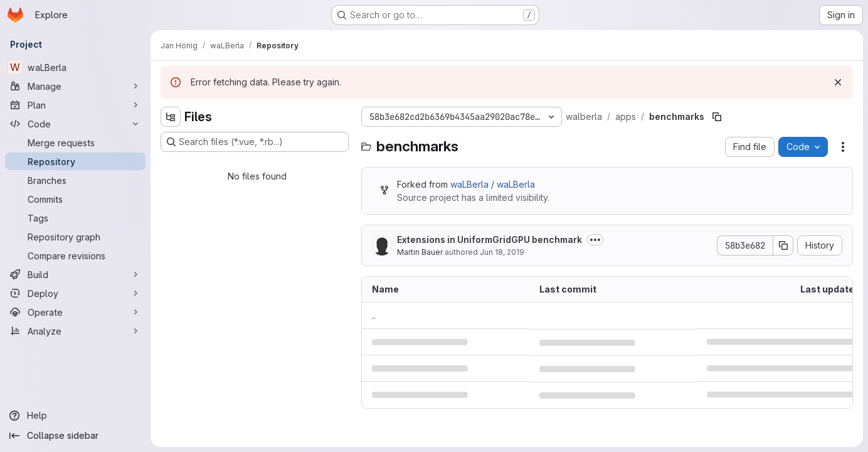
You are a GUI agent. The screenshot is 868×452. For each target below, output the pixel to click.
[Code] (75, 124)
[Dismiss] (838, 82)
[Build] (75, 274)
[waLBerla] (75, 67)
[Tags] (75, 218)
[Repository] (75, 161)
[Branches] (75, 180)
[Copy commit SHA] (783, 245)
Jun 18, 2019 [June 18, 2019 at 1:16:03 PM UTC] (502, 252)
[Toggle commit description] (595, 240)
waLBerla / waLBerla (493, 184)
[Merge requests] (75, 143)
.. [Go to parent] (374, 315)
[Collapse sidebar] (75, 436)
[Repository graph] (75, 237)
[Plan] (75, 105)
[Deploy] (75, 293)
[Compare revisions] (75, 256)
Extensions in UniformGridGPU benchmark (490, 239)
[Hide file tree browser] (171, 117)
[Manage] (75, 86)
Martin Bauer (420, 252)
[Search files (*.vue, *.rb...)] (255, 142)
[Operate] (75, 312)
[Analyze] (75, 331)
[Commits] (75, 199)
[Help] (75, 416)
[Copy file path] (717, 117)
